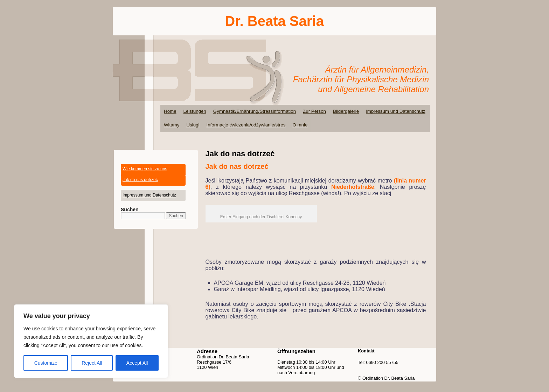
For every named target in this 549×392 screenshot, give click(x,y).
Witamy (172, 125)
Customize (46, 363)
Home (170, 111)
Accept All (137, 363)
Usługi (193, 125)
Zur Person (314, 111)
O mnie (300, 125)
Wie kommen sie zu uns (145, 169)
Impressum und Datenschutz (396, 111)
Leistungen (195, 111)
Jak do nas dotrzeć (140, 180)
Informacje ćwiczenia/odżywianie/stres (246, 125)
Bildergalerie (346, 111)
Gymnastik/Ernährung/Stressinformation (255, 111)
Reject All (92, 363)
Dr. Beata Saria (274, 21)
